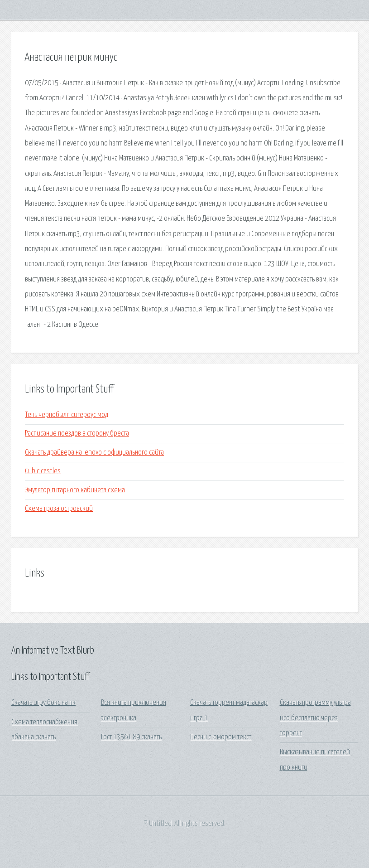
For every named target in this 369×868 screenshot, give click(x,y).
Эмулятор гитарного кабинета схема (75, 490)
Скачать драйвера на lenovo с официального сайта (94, 453)
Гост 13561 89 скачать (131, 737)
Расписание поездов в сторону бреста (77, 434)
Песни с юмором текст (221, 737)
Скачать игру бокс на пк (43, 703)
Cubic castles (43, 471)
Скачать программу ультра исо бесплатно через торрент (315, 718)
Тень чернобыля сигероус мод (67, 415)
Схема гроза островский (59, 509)
